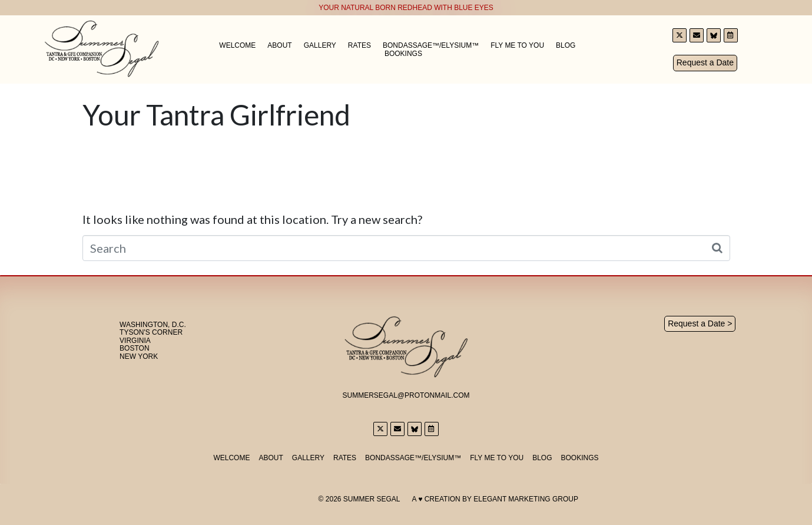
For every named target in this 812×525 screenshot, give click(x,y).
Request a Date (705, 62)
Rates (359, 45)
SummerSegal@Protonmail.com (406, 395)
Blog (566, 45)
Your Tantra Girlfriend (216, 115)
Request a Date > (700, 323)
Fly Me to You (517, 45)
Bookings (403, 54)
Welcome (237, 45)
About (279, 45)
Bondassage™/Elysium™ (431, 45)
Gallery (320, 45)
